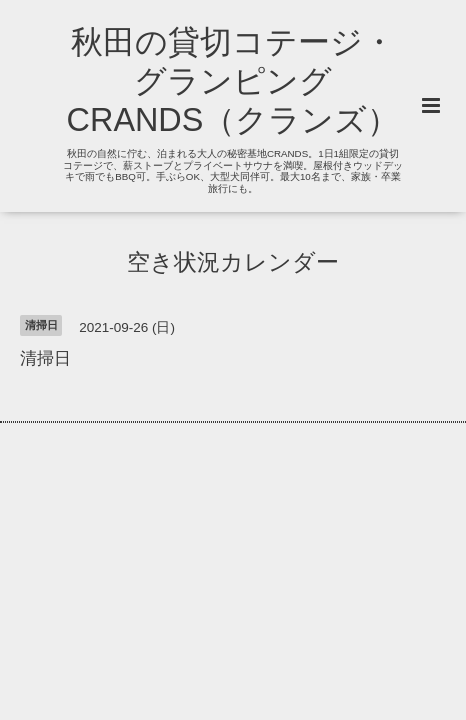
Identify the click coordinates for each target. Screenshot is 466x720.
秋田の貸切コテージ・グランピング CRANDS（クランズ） (233, 81)
